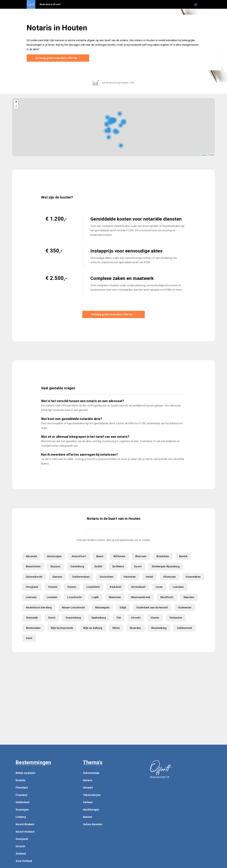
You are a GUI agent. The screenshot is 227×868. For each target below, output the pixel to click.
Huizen (72, 587)
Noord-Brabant (25, 825)
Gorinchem (107, 577)
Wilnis (116, 628)
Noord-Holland (25, 832)
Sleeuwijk (32, 618)
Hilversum (170, 577)
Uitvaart (88, 788)
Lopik (95, 597)
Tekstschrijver (92, 795)
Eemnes (57, 577)
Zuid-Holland (24, 861)
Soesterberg (73, 618)
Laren (159, 587)
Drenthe (20, 781)
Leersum (31, 597)
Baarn (100, 557)
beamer (88, 817)
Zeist (29, 639)
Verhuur (88, 802)
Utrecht (136, 618)
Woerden (135, 628)
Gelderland (23, 802)
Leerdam (178, 587)
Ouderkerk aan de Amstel (152, 608)
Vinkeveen (176, 618)
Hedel (149, 577)
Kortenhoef (138, 587)
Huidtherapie (91, 810)
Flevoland (22, 788)
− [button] (16, 107)
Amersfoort (79, 557)
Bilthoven (119, 557)
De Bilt (98, 567)
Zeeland (21, 854)
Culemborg (77, 567)
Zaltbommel (185, 628)
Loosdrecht (74, 597)
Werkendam (33, 628)
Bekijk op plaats (25, 773)
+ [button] (16, 102)
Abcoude (31, 557)
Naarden (189, 597)
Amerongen (54, 557)
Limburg (21, 817)
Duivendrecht (34, 577)
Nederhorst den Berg (39, 608)
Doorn (138, 567)
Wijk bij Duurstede (62, 628)
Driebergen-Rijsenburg (166, 567)
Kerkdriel (116, 587)
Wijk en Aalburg (93, 628)
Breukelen (163, 557)
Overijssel (22, 839)
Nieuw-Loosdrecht (73, 608)
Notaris (88, 781)
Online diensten (93, 825)
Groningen (22, 810)
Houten (53, 587)
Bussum (56, 567)
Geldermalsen (81, 577)
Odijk (123, 608)
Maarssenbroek (141, 597)
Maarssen (115, 597)
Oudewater (185, 608)
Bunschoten (33, 567)
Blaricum (141, 557)
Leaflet (204, 155)
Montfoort (167, 597)
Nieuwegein (102, 608)
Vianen (155, 618)
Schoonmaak (91, 773)
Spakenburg (99, 618)
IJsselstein (93, 587)
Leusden (52, 597)
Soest (52, 618)
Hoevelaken (193, 577)
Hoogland (32, 587)
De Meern (118, 567)
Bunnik (183, 557)
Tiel (119, 618)
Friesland (21, 795)
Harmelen (130, 577)
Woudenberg (159, 628)
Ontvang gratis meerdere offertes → (58, 58)
